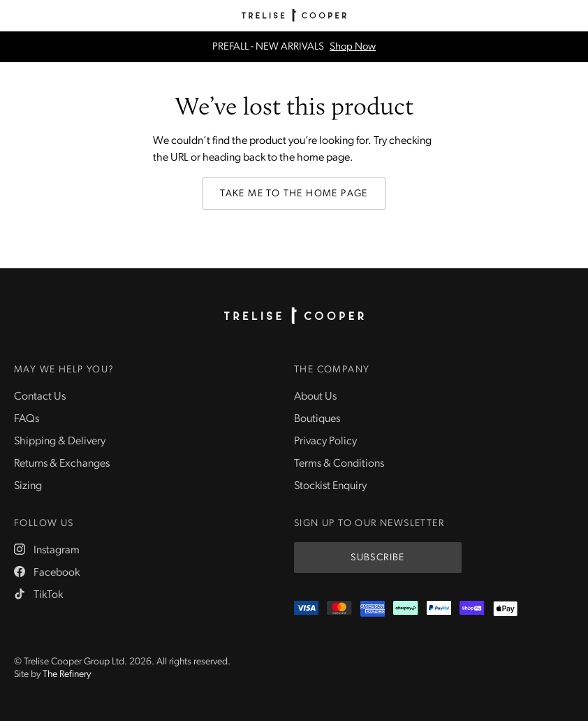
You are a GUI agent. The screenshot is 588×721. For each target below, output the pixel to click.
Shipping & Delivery (60, 442)
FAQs (27, 419)
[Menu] (15, 15)
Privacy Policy (325, 442)
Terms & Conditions (339, 464)
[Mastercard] (339, 609)
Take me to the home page (294, 194)
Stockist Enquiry (330, 486)
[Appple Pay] (505, 609)
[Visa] (306, 609)
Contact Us (40, 397)
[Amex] (373, 609)
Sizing (28, 486)
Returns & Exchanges (62, 464)
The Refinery (67, 675)
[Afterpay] (405, 609)
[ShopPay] (472, 609)
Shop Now (353, 47)
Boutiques (317, 419)
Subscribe (378, 558)
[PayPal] (439, 609)
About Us (315, 397)
